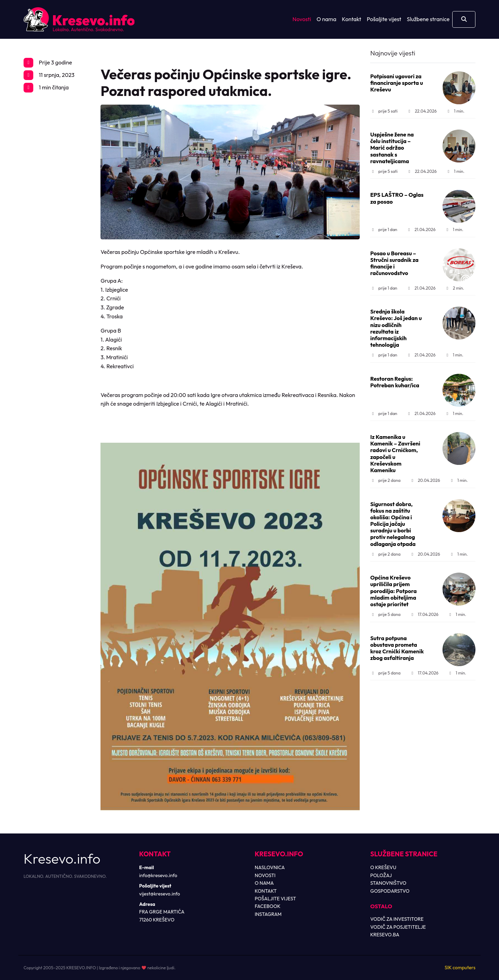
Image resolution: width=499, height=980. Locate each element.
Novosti (302, 19)
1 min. (455, 111)
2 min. (454, 288)
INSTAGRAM (268, 914)
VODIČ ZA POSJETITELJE (398, 927)
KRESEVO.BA (385, 935)
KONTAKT (266, 891)
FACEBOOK (268, 906)
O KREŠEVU (383, 867)
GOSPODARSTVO (390, 891)
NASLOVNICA (270, 867)
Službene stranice (428, 19)
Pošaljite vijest (384, 19)
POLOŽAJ (381, 875)
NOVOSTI (265, 875)
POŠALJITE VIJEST (275, 899)
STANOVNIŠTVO (388, 883)
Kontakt (352, 19)
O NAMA (264, 883)
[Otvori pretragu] (464, 19)
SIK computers (460, 968)
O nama (327, 19)
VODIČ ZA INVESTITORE (397, 919)
